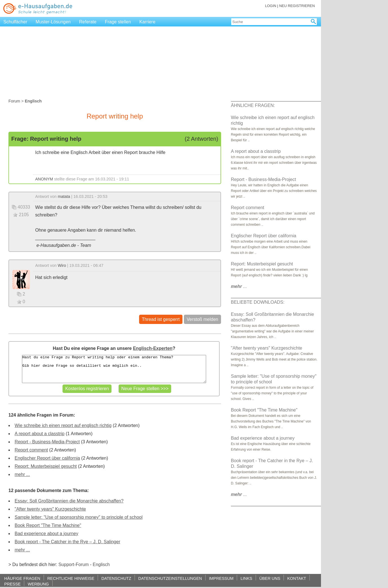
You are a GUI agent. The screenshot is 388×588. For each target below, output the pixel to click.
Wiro (62, 265)
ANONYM (44, 179)
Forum (14, 101)
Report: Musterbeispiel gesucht (46, 466)
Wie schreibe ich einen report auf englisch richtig (63, 425)
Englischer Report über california (47, 458)
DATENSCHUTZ (116, 578)
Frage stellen (118, 22)
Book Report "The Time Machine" (48, 525)
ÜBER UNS (270, 578)
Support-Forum (73, 564)
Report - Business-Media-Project (47, 442)
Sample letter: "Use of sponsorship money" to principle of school (79, 517)
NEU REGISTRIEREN (297, 6)
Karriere (147, 22)
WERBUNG (38, 584)
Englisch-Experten (153, 348)
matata (64, 196)
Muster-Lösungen (53, 22)
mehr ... (22, 474)
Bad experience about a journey (46, 534)
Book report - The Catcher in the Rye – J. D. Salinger (67, 542)
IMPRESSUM (221, 578)
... (239, 286)
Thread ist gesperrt (161, 319)
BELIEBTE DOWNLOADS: (258, 302)
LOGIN (271, 6)
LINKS (246, 578)
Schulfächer (15, 22)
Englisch (101, 564)
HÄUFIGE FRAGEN (22, 578)
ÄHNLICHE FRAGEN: (253, 105)
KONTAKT (297, 578)
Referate (88, 22)
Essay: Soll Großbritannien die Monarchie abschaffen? (69, 501)
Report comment (31, 450)
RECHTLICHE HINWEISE (71, 578)
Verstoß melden (202, 319)
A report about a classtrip (40, 434)
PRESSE (12, 584)
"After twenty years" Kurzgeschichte (50, 509)
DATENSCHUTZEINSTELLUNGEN (170, 578)
